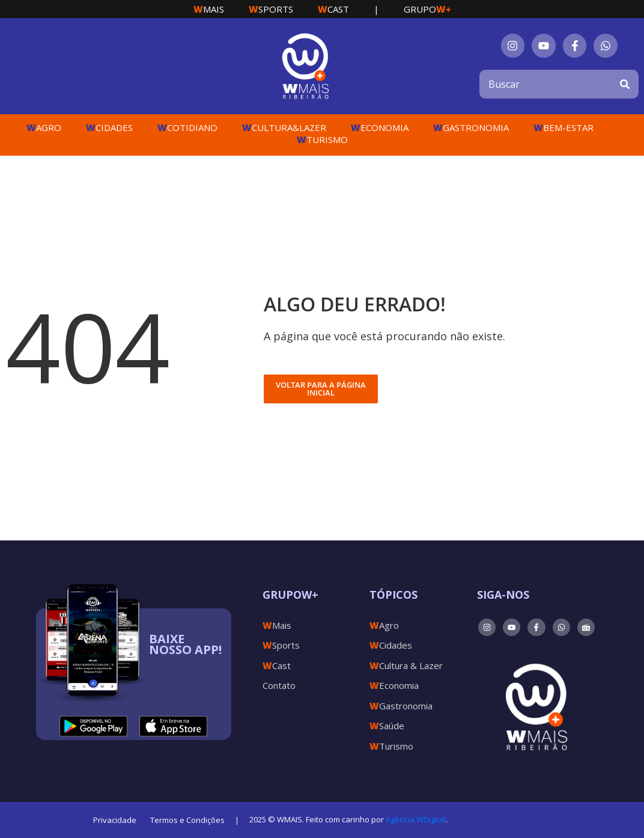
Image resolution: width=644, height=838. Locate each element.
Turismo (322, 139)
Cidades (109, 127)
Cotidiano (187, 127)
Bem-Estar (563, 127)
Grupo (427, 9)
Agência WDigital (416, 819)
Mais (209, 9)
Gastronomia (471, 127)
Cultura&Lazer (284, 127)
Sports (271, 9)
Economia (380, 127)
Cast (333, 9)
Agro (44, 127)
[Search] (625, 84)
